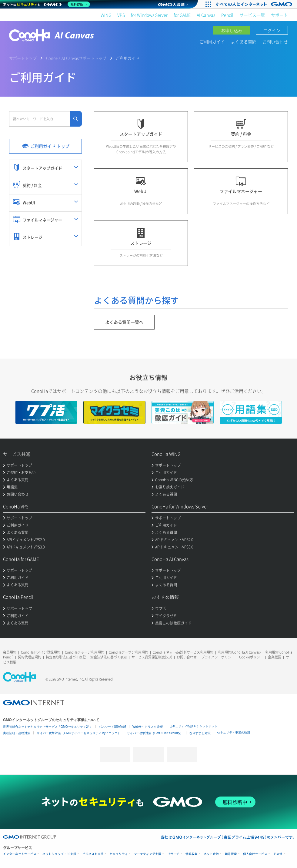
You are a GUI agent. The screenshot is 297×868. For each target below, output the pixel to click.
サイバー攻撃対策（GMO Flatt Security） (155, 733)
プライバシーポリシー (218, 657)
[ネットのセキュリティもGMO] (47, 4)
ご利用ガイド (212, 41)
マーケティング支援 (148, 854)
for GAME (182, 15)
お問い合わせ (275, 41)
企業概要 (275, 657)
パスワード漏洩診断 (112, 727)
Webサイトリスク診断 (148, 727)
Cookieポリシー (251, 657)
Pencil (227, 15)
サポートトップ (23, 58)
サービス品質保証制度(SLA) (152, 657)
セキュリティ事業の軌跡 (234, 732)
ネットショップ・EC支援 (59, 854)
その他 (278, 854)
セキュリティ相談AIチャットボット (193, 726)
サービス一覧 (252, 15)
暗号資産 (231, 854)
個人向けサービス (255, 854)
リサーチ (173, 854)
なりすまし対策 (200, 733)
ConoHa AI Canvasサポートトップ (76, 58)
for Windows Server (149, 15)
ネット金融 (211, 854)
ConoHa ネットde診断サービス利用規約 (183, 652)
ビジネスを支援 (93, 854)
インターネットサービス (20, 854)
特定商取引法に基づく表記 (66, 657)
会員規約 (10, 652)
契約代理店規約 (30, 657)
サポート (279, 15)
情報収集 (192, 854)
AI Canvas (206, 15)
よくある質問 (244, 41)
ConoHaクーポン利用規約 (128, 652)
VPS (121, 15)
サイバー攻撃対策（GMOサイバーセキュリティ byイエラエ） (79, 733)
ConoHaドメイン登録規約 (41, 652)
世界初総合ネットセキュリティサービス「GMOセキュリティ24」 (48, 727)
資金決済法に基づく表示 (109, 657)
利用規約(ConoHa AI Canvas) (239, 652)
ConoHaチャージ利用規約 (85, 652)
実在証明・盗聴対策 (17, 733)
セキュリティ (119, 854)
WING (106, 15)
